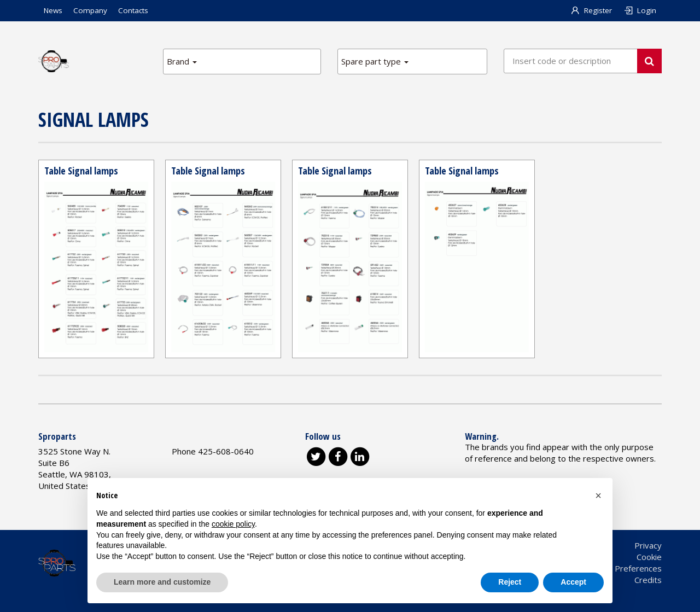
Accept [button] (573, 582)
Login (640, 10)
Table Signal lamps (81, 171)
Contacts (133, 10)
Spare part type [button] (375, 61)
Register (591, 10)
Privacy (648, 545)
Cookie (649, 557)
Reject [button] (510, 582)
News (53, 10)
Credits (648, 580)
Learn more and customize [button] (162, 582)
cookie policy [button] (233, 524)
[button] (598, 496)
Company (90, 10)
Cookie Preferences (625, 568)
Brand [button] (182, 61)
